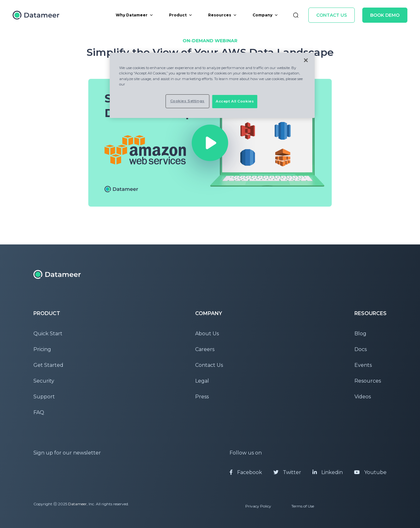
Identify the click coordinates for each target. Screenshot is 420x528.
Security (44, 381)
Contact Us (332, 15)
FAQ (39, 412)
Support (44, 397)
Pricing (42, 349)
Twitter (287, 472)
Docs (361, 349)
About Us (207, 334)
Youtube (370, 472)
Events (363, 365)
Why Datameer (134, 15)
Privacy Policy (258, 506)
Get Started (48, 365)
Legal (202, 381)
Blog (360, 334)
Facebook (246, 472)
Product (181, 15)
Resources (222, 15)
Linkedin (328, 472)
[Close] (306, 60)
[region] (212, 85)
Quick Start (48, 334)
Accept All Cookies (235, 101)
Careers (205, 349)
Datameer (77, 504)
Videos (363, 397)
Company (265, 15)
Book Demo (385, 15)
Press (202, 397)
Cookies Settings (187, 101)
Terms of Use (303, 506)
